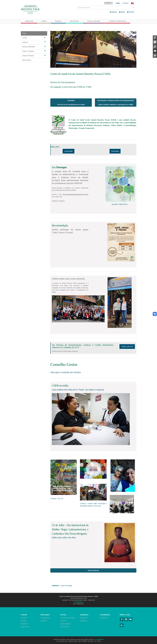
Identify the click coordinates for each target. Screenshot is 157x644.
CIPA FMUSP (65, 627)
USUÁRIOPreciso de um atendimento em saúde (71, 102)
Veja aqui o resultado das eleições (66, 372)
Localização (24, 624)
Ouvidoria (24, 618)
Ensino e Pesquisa (34, 51)
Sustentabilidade (66, 624)
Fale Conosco (27, 60)
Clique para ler (127, 347)
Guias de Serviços (34, 56)
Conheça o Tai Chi (57, 499)
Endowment (104, 618)
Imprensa (24, 621)
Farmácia (115, 151)
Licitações (44, 621)
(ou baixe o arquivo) (95, 390)
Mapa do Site (25, 627)
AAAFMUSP (84, 618)
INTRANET (125, 3)
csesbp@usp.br (78, 602)
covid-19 (34, 42)
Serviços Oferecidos (34, 47)
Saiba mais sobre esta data (64, 537)
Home (24, 33)
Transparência (45, 618)
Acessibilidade (99, 639)
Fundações (84, 621)
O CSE (34, 38)
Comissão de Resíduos (68, 618)
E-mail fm (63, 621)
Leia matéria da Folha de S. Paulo (68, 390)
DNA (64, 640)
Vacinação (69, 151)
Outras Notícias (93, 570)
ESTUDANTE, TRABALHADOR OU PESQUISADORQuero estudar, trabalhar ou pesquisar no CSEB (116, 102)
